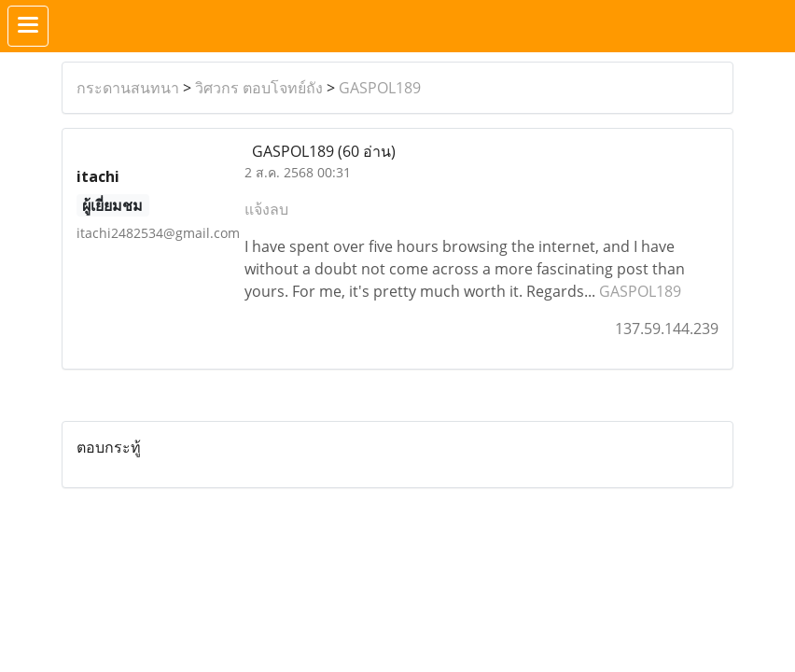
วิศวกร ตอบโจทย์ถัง (259, 88)
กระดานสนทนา (128, 88)
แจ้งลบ (266, 209)
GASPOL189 (380, 88)
